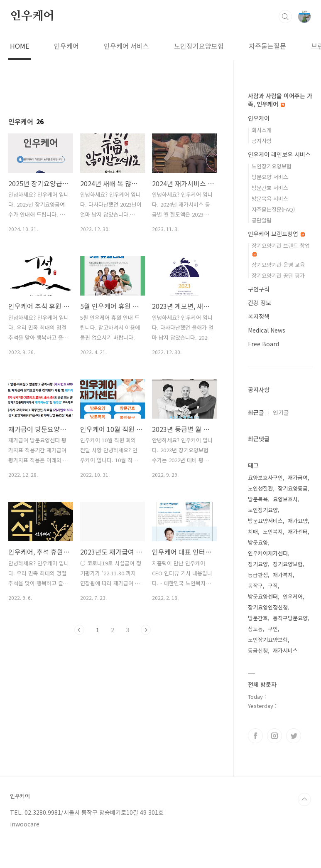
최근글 (256, 412)
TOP (304, 799)
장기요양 (258, 564)
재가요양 (298, 521)
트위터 (294, 736)
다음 (146, 630)
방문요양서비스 (265, 521)
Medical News (267, 330)
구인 (273, 629)
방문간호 (258, 618)
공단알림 (262, 220)
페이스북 (255, 736)
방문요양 (258, 542)
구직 (273, 586)
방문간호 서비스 (270, 188)
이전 (79, 630)
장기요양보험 (288, 564)
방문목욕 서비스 (270, 199)
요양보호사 (285, 499)
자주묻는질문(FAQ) (273, 209)
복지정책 (259, 316)
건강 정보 (260, 303)
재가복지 (283, 575)
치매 (253, 531)
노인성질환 (260, 488)
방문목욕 (258, 499)
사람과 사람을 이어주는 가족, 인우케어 (280, 100)
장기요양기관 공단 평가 (278, 275)
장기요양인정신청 (268, 607)
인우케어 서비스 (126, 46)
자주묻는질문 (267, 46)
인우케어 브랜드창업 (276, 234)
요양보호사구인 (265, 477)
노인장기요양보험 (199, 46)
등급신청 (258, 650)
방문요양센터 (263, 596)
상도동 (255, 629)
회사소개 (262, 130)
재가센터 (298, 531)
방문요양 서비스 (270, 177)
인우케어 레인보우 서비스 (279, 154)
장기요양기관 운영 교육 (278, 265)
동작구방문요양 (290, 618)
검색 (285, 17)
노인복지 (273, 531)
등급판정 (258, 575)
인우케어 (32, 16)
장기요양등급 (293, 488)
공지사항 (262, 141)
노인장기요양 (263, 510)
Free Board (263, 344)
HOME (20, 46)
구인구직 (259, 289)
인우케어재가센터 (268, 553)
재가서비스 (285, 650)
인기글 (281, 412)
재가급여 (298, 477)
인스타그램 (274, 736)
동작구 (255, 586)
